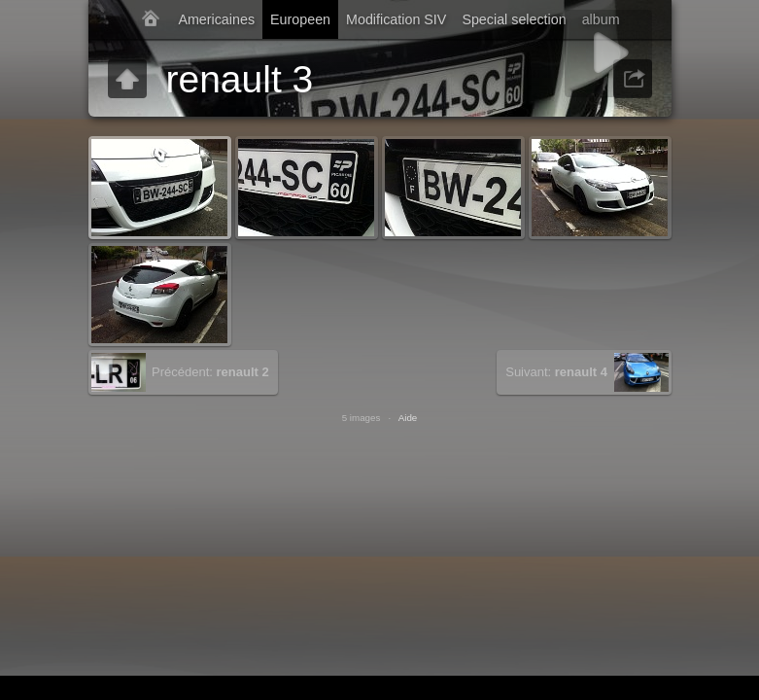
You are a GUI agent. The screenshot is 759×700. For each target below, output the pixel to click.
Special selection (514, 19)
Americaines (216, 19)
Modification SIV (396, 19)
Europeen (300, 19)
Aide (408, 418)
